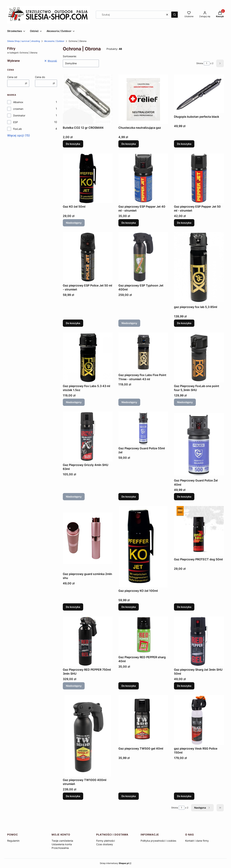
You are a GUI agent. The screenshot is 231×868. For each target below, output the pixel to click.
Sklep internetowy (114, 863)
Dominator (19, 115)
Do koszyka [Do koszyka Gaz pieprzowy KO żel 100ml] (129, 607)
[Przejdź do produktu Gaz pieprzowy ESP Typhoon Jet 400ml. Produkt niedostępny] (143, 257)
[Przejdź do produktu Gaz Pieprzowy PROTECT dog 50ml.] (199, 531)
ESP (16, 122)
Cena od (12, 77)
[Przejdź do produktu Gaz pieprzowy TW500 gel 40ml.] (143, 720)
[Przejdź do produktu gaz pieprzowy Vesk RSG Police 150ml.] (199, 720)
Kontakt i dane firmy (197, 841)
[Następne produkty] (202, 808)
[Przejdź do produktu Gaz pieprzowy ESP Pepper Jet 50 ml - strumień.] (199, 178)
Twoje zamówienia (62, 841)
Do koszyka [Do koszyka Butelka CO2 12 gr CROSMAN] (73, 144)
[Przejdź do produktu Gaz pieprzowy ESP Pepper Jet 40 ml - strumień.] (143, 178)
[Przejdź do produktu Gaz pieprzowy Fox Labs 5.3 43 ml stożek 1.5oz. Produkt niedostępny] (88, 358)
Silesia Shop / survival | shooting (24, 41)
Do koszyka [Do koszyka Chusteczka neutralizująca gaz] (129, 144)
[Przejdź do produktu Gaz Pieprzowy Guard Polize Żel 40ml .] (199, 444)
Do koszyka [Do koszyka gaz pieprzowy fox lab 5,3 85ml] (184, 323)
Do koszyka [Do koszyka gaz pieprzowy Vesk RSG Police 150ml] (184, 796)
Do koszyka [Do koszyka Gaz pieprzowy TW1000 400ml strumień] (73, 796)
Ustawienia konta (62, 844)
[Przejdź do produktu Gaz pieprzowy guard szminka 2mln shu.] (88, 538)
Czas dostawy (105, 844)
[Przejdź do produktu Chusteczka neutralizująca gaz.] (143, 99)
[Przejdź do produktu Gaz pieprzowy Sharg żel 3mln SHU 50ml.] (199, 641)
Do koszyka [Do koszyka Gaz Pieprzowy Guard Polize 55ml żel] (129, 497)
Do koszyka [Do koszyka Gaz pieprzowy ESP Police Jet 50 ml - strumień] (73, 323)
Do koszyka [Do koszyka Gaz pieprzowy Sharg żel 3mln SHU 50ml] (184, 686)
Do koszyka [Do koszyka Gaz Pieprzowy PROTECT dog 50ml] (184, 607)
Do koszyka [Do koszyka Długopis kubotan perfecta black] (184, 144)
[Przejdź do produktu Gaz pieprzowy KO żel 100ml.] (143, 547)
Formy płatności (105, 841)
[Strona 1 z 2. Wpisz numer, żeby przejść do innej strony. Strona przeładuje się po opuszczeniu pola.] (207, 63)
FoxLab (18, 129)
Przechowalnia (60, 848)
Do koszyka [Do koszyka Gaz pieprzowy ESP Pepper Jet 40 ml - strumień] (129, 223)
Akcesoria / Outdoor (54, 41)
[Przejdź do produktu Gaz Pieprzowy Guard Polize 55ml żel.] (143, 428)
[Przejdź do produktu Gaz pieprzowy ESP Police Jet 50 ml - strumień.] (88, 257)
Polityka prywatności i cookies (158, 841)
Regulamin (13, 841)
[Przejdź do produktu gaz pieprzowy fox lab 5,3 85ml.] (199, 268)
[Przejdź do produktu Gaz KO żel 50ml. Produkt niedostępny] (88, 178)
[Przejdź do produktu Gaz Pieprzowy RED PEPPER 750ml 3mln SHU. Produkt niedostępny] (88, 641)
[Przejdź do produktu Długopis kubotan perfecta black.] (199, 94)
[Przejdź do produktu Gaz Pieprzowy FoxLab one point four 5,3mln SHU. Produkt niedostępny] (199, 358)
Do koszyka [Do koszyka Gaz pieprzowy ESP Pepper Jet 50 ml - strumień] (184, 223)
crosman (18, 109)
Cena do (40, 77)
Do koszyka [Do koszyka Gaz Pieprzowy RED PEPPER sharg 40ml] (129, 686)
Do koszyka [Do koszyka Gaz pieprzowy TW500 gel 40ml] (129, 796)
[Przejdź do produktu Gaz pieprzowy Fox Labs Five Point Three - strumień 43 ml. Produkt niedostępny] (143, 352)
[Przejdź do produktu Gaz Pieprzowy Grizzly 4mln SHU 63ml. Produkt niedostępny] (88, 437)
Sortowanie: (70, 56)
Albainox (18, 102)
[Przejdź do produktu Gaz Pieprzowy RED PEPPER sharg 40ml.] (143, 635)
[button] (175, 15)
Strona (200, 63)
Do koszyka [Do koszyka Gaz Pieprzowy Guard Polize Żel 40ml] (184, 497)
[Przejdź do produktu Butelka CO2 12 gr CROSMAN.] (88, 99)
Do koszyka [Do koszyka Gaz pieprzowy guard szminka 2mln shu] (73, 607)
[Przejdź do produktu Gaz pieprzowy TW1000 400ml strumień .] (88, 736)
